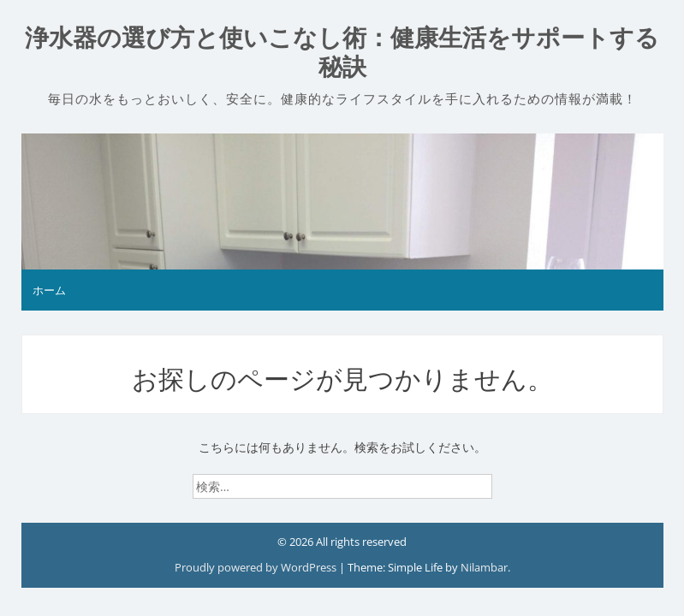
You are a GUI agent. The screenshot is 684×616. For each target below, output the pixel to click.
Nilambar (484, 567)
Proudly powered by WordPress (257, 567)
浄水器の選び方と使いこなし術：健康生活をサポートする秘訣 (342, 53)
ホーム (49, 290)
